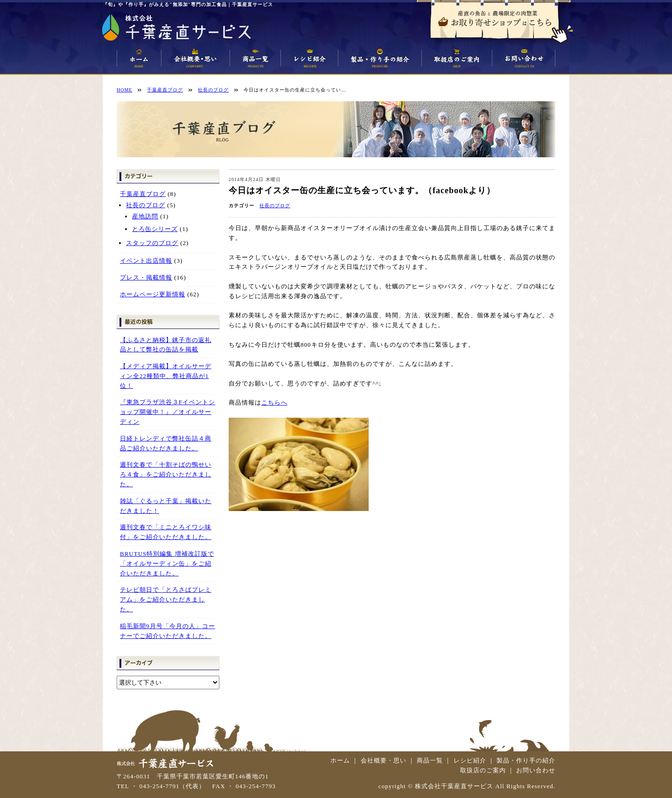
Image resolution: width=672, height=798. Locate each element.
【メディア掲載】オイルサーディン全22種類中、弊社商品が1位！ (166, 376)
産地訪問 (145, 216)
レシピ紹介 (470, 760)
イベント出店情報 (146, 261)
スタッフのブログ (152, 243)
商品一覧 (430, 760)
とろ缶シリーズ (155, 229)
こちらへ (274, 402)
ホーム (340, 760)
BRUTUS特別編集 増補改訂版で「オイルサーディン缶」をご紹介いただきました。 (167, 563)
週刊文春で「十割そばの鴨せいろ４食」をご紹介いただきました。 (166, 474)
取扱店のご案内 (483, 770)
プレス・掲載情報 (146, 277)
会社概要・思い (384, 760)
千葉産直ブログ (143, 194)
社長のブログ (275, 206)
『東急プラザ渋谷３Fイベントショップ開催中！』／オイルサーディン (168, 412)
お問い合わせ (536, 770)
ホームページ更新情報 (153, 294)
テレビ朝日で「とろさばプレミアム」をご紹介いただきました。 (166, 599)
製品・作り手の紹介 (526, 760)
